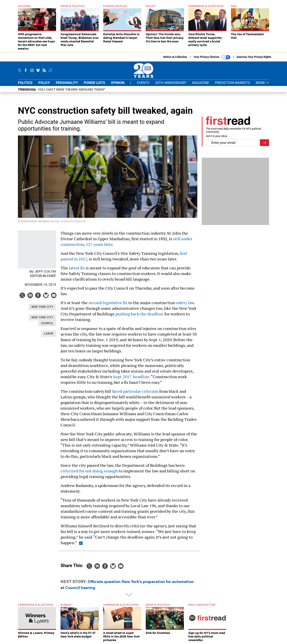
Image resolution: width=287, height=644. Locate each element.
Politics (25, 83)
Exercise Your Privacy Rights (254, 57)
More (262, 83)
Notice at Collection (175, 57)
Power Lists (95, 83)
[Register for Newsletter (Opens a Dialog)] (264, 143)
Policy (44, 83)
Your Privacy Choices (212, 57)
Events (143, 83)
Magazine (201, 83)
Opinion (118, 83)
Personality (67, 83)
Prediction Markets (232, 83)
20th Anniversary (171, 83)
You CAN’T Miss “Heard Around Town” (72, 89)
